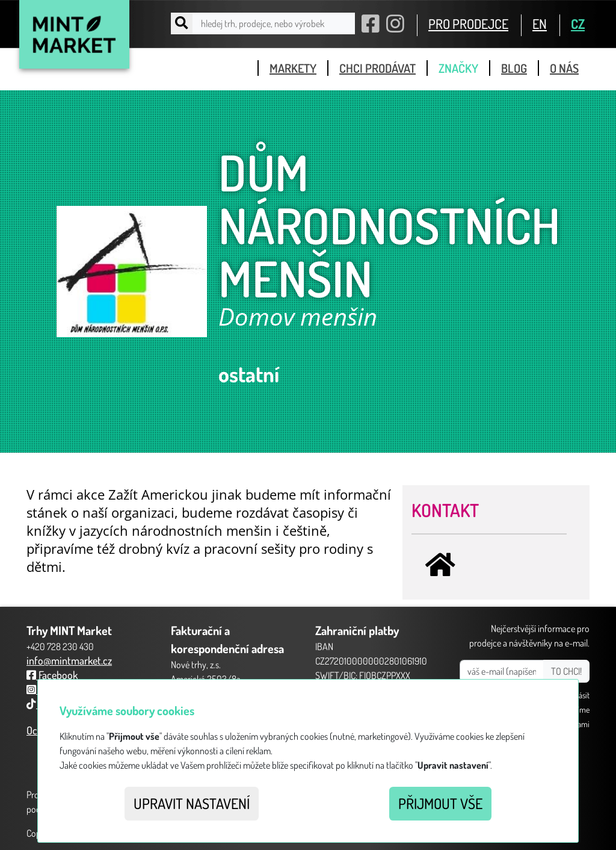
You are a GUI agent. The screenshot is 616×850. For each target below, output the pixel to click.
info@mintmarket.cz (69, 660)
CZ (578, 23)
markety (293, 68)
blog (514, 68)
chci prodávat (377, 68)
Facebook (52, 675)
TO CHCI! (566, 671)
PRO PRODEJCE (468, 23)
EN (540, 23)
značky (458, 68)
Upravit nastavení (192, 803)
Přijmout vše (440, 803)
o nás (564, 68)
